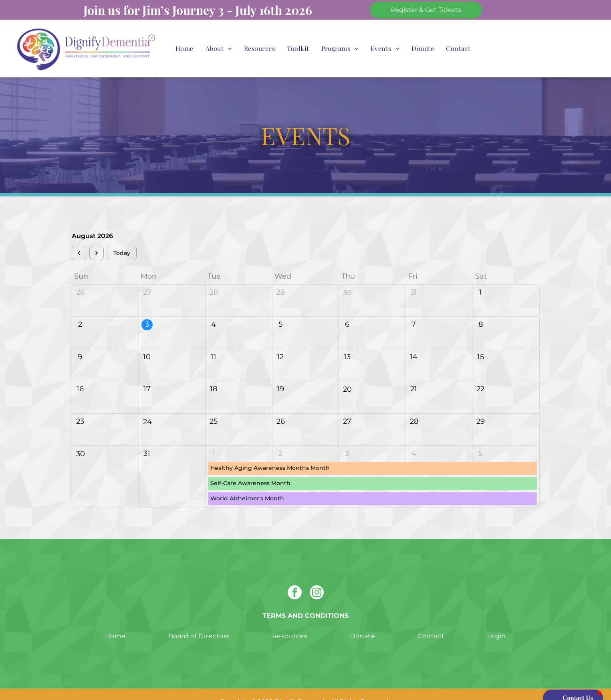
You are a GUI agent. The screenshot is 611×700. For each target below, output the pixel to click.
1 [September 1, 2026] (214, 439)
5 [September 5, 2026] (480, 439)
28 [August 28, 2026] (414, 407)
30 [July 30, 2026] (347, 278)
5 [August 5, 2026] (280, 310)
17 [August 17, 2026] (147, 374)
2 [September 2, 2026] (280, 439)
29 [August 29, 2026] (481, 407)
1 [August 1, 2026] (481, 278)
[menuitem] (185, 48)
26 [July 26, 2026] (80, 278)
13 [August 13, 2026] (347, 342)
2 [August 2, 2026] (80, 310)
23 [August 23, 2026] (80, 407)
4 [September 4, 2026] (414, 439)
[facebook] (295, 579)
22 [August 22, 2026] (480, 374)
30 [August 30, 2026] (81, 439)
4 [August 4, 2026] (214, 310)
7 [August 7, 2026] (414, 310)
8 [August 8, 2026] (481, 310)
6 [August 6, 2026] (347, 310)
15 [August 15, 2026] (481, 342)
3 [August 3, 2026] (147, 310)
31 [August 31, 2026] (147, 439)
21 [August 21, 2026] (414, 374)
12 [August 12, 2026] (280, 342)
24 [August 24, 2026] (147, 407)
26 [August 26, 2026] (281, 407)
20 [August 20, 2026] (347, 375)
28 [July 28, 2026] (214, 278)
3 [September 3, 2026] (347, 439)
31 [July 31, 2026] (414, 278)
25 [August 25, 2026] (214, 407)
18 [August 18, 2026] (214, 374)
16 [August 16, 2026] (80, 374)
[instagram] (317, 579)
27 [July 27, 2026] (147, 278)
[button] (573, 684)
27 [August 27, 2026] (347, 407)
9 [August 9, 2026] (80, 342)
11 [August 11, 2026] (214, 342)
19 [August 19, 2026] (280, 374)
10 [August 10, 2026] (147, 342)
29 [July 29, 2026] (281, 278)
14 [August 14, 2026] (414, 342)
